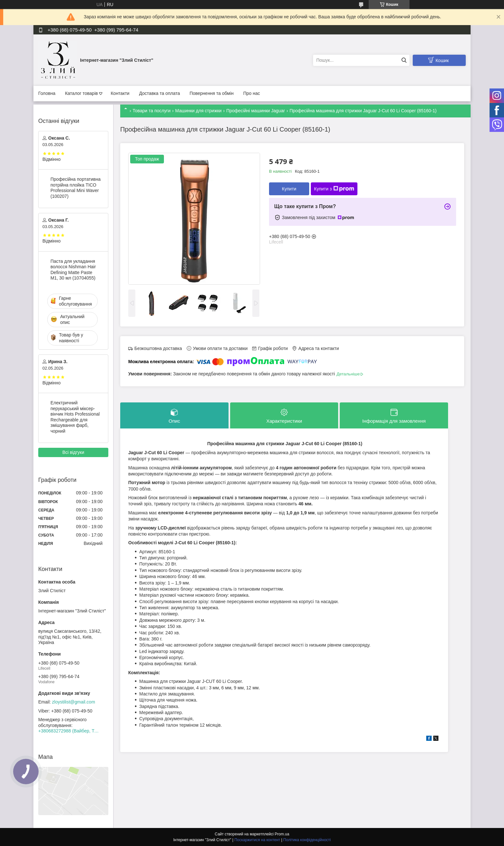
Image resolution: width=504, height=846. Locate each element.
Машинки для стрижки (198, 111)
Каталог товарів (81, 93)
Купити (289, 189)
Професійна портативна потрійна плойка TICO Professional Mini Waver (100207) (76, 188)
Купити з (334, 189)
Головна (47, 93)
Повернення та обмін (212, 93)
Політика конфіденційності (307, 840)
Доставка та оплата (160, 93)
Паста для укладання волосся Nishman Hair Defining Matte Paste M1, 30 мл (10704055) (73, 270)
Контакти (120, 93)
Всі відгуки (73, 452)
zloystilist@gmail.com (74, 702)
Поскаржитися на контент (257, 840)
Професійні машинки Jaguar (256, 111)
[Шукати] (404, 60)
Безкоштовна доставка (158, 348)
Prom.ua (282, 834)
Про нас (252, 93)
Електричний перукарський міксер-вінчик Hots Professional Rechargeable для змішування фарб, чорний (75, 417)
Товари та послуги (151, 111)
